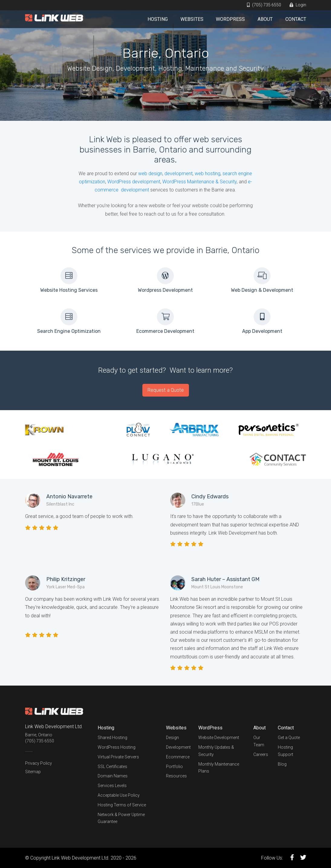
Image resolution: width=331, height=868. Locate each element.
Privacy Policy (39, 763)
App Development (262, 331)
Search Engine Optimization (69, 331)
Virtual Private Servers (118, 757)
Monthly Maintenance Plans (219, 768)
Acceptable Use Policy (119, 795)
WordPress (230, 19)
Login (298, 5)
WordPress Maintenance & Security (200, 182)
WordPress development (134, 182)
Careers (261, 754)
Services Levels (112, 786)
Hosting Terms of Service (122, 805)
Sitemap (33, 772)
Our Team (259, 741)
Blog (282, 764)
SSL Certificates (112, 767)
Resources (176, 776)
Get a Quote (289, 738)
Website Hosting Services (69, 290)
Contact (296, 19)
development (178, 174)
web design (150, 174)
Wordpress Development (165, 290)
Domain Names (113, 776)
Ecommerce (178, 757)
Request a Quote (166, 390)
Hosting (158, 19)
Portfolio (174, 767)
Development (178, 747)
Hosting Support (286, 751)
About (265, 19)
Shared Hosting (112, 738)
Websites (192, 19)
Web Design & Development (262, 290)
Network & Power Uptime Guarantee (121, 818)
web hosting (208, 174)
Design (172, 738)
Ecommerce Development (165, 331)
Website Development (219, 738)
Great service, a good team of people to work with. (79, 516)
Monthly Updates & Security (216, 751)
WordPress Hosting (117, 747)
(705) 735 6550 (264, 5)
